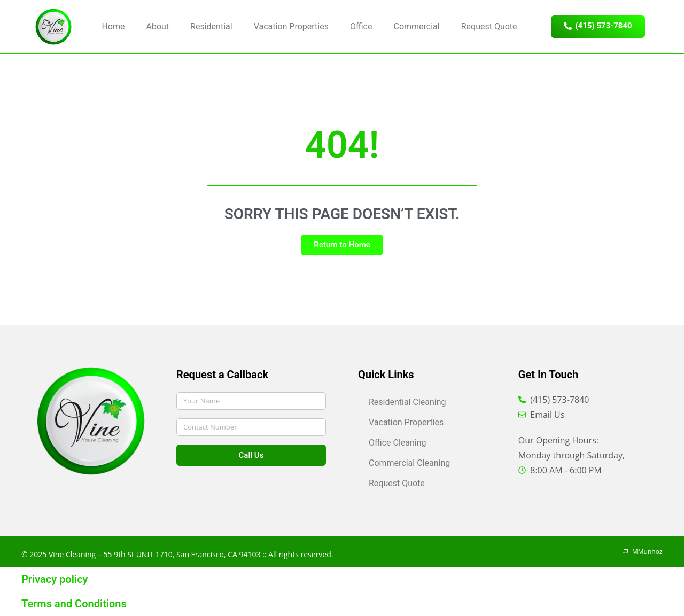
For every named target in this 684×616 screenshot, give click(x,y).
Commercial (416, 26)
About (157, 26)
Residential (211, 26)
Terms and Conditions (74, 604)
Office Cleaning (398, 443)
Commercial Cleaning (409, 463)
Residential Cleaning (407, 402)
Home (113, 26)
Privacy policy (55, 579)
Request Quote (489, 26)
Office (361, 26)
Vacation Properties (291, 26)
